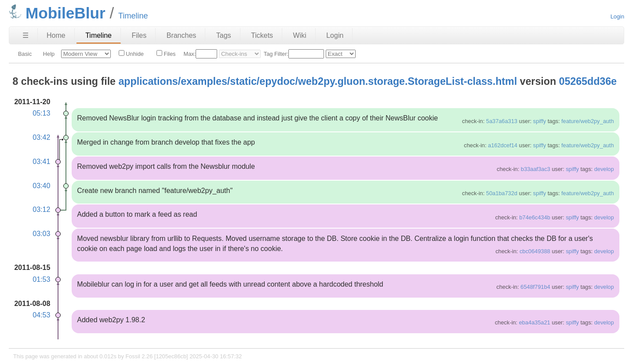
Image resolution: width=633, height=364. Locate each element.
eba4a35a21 (534, 322)
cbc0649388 (535, 251)
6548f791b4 (535, 287)
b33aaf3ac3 (536, 169)
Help (49, 54)
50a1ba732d (502, 193)
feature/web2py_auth (588, 121)
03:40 (41, 186)
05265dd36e (588, 81)
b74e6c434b (535, 217)
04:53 (41, 315)
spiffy (540, 121)
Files (139, 35)
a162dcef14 (503, 145)
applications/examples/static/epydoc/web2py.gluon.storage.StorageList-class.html (318, 81)
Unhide (131, 54)
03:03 (41, 234)
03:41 (41, 162)
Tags (224, 35)
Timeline (98, 35)
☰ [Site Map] (25, 35)
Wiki (300, 35)
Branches (182, 35)
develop (604, 169)
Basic (25, 54)
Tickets (262, 35)
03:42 (41, 137)
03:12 (41, 209)
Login (617, 16)
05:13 (41, 113)
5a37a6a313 (502, 121)
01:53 (41, 279)
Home (56, 35)
